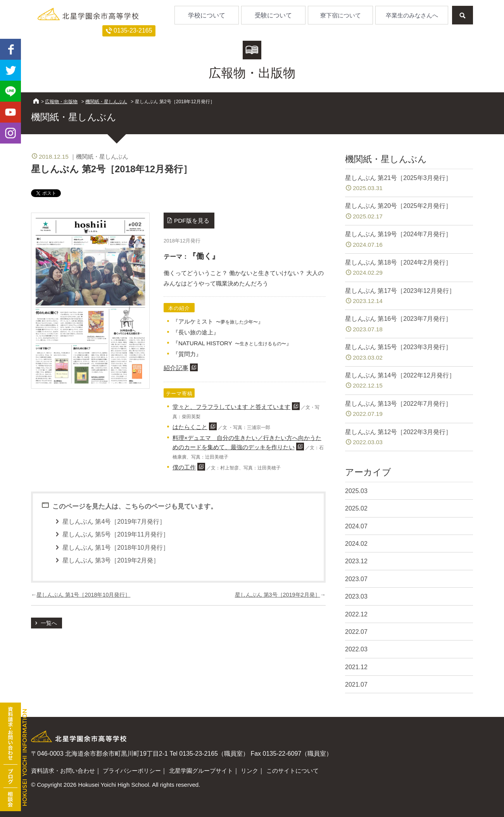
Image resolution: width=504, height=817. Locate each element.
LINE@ (10, 91)
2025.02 (356, 508)
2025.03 (356, 491)
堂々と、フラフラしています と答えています (231, 407)
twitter (10, 70)
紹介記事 (176, 368)
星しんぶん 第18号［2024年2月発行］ (409, 268)
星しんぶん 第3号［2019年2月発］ (278, 595)
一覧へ (49, 623)
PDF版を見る (192, 221)
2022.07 (356, 632)
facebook (10, 49)
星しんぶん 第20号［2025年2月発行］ (409, 212)
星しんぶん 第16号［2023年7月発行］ (409, 325)
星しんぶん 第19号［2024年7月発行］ (409, 240)
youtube (10, 112)
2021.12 (356, 667)
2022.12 (356, 614)
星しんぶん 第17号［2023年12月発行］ (409, 297)
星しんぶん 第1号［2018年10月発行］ (83, 595)
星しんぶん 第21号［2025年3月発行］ (409, 184)
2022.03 (356, 649)
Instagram (10, 133)
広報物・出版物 (61, 102)
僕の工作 (184, 467)
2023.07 (356, 579)
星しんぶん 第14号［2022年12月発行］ (409, 381)
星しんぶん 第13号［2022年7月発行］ (409, 409)
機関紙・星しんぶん (106, 102)
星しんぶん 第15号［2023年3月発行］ (409, 353)
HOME (36, 101)
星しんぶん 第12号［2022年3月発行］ (409, 438)
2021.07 (356, 685)
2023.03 (356, 596)
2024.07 (356, 526)
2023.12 (356, 561)
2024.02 (356, 544)
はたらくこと (190, 427)
